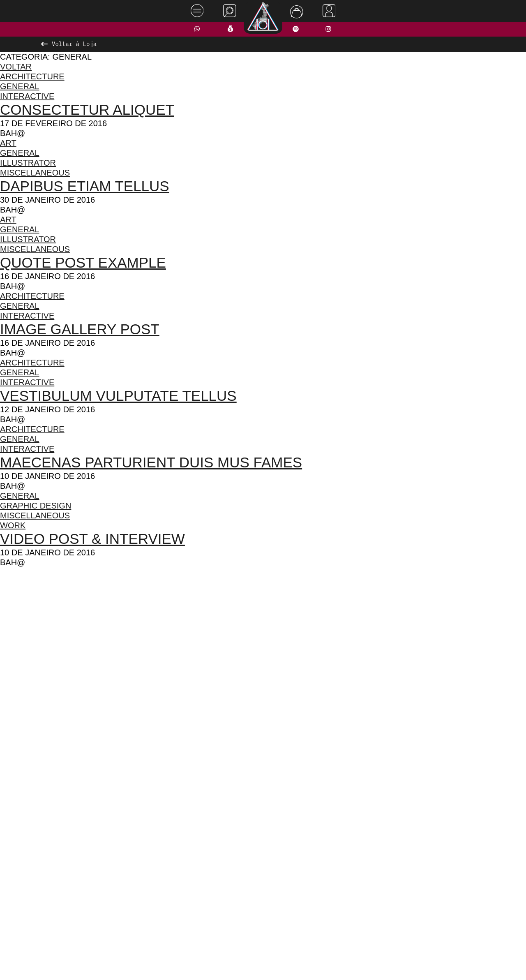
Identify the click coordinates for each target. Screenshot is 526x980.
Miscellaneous (37, 172)
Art (9, 143)
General (20, 86)
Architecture (33, 76)
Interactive (29, 96)
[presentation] (110, 668)
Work (13, 525)
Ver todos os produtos (263, 779)
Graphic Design (36, 505)
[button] (228, 763)
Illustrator (30, 163)
